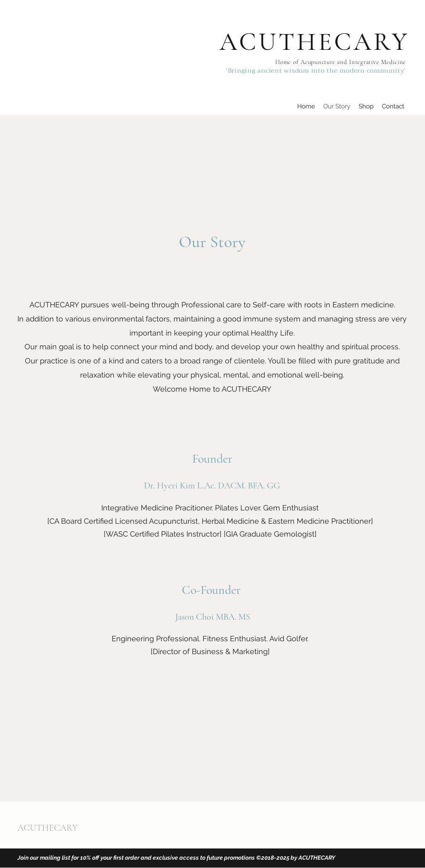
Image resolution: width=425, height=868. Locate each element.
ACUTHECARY (315, 42)
